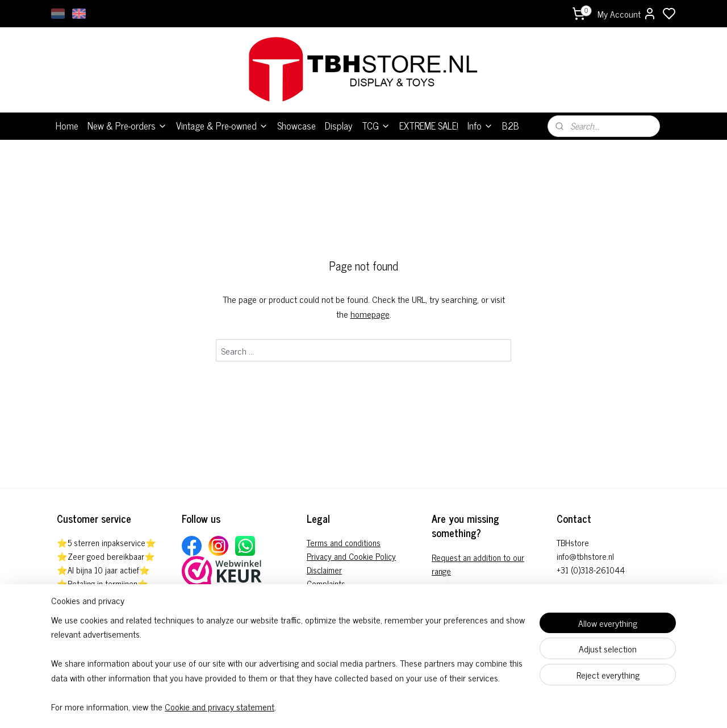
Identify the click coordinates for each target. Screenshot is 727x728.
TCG (376, 126)
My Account (627, 14)
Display (339, 126)
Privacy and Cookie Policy (351, 556)
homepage (370, 314)
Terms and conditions (344, 542)
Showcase (296, 126)
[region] (289, 670)
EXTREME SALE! (429, 126)
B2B (511, 126)
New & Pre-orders (127, 126)
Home (67, 126)
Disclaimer (324, 570)
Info (480, 126)
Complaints (326, 583)
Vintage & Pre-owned (222, 126)
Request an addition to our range (478, 564)
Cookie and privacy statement (220, 707)
